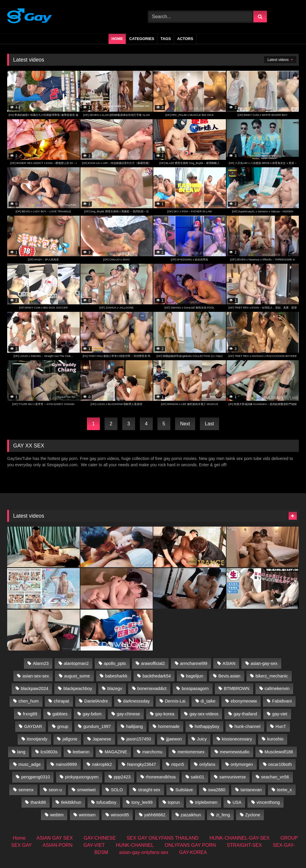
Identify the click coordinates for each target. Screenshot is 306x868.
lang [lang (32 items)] (21, 752)
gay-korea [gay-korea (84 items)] (165, 714)
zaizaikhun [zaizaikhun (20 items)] (191, 815)
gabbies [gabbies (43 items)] (60, 714)
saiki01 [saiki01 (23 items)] (197, 777)
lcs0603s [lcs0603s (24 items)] (49, 752)
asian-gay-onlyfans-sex (144, 852)
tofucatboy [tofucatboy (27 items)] (106, 802)
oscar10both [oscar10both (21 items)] (280, 764)
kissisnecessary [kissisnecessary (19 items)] (237, 739)
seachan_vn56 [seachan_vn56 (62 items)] (275, 777)
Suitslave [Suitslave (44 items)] (184, 790)
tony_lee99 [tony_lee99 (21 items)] (142, 802)
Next (185, 424)
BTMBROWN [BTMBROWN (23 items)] (237, 688)
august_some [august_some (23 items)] (77, 676)
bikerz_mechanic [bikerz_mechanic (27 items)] (272, 676)
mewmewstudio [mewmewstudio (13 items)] (234, 752)
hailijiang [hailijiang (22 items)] (134, 726)
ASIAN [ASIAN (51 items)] (229, 663)
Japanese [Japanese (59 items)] (102, 739)
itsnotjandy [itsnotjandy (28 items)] (37, 739)
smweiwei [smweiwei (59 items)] (86, 790)
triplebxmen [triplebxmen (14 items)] (206, 802)
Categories (142, 39)
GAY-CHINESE (100, 838)
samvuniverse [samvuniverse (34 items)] (233, 777)
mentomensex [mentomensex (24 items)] (191, 752)
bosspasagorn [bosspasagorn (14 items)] (195, 688)
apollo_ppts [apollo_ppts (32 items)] (115, 663)
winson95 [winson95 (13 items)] (120, 815)
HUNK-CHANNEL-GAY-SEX (240, 838)
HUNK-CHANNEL (135, 845)
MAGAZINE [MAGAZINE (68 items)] (116, 752)
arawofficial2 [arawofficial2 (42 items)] (153, 663)
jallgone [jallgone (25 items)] (70, 739)
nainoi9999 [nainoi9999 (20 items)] (66, 764)
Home (117, 39)
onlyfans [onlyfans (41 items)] (207, 764)
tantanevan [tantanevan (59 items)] (251, 790)
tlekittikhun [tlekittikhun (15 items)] (71, 802)
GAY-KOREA (193, 852)
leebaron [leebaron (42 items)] (81, 752)
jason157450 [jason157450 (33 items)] (139, 739)
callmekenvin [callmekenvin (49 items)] (277, 688)
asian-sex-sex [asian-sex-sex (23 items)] (36, 676)
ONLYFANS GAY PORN (190, 845)
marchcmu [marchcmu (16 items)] (152, 752)
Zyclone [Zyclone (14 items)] (253, 815)
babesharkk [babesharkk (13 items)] (116, 676)
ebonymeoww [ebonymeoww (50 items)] (244, 701)
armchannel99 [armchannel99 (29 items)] (194, 663)
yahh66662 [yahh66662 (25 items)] (155, 815)
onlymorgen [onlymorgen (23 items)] (242, 764)
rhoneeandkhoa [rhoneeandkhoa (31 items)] (161, 777)
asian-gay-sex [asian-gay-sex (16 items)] (264, 663)
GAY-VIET (94, 845)
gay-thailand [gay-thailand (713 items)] (245, 714)
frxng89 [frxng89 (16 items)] (30, 714)
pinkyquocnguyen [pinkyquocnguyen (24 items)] (82, 777)
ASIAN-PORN (58, 845)
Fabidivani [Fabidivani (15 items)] (282, 701)
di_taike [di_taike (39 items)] (208, 701)
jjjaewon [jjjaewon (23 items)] (174, 739)
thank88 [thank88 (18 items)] (38, 802)
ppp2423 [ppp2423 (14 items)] (122, 777)
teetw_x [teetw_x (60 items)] (284, 790)
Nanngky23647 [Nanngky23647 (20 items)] (141, 764)
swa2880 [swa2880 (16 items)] (217, 790)
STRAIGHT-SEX (244, 845)
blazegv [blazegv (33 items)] (115, 688)
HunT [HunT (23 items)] (281, 726)
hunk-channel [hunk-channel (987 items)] (247, 726)
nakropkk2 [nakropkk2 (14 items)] (102, 764)
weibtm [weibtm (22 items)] (57, 815)
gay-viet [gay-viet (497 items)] (280, 714)
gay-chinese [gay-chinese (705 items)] (128, 714)
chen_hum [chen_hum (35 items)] (29, 701)
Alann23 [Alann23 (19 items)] (41, 663)
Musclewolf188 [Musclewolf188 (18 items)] (279, 752)
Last (209, 424)
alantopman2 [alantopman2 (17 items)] (76, 663)
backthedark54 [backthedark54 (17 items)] (157, 676)
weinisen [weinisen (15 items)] (87, 815)
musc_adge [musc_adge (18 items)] (30, 764)
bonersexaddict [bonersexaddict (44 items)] (152, 688)
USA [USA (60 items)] (237, 802)
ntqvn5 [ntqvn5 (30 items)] (178, 764)
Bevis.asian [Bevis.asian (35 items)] (229, 676)
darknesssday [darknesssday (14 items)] (136, 701)
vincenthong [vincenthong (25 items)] (268, 802)
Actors (185, 39)
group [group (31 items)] (63, 726)
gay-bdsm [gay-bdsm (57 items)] (92, 714)
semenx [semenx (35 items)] (26, 790)
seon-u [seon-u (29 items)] (55, 790)
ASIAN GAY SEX (55, 838)
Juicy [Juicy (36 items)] (202, 739)
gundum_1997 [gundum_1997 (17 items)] (97, 726)
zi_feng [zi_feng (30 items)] (223, 815)
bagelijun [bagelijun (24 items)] (195, 676)
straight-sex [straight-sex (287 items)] (149, 790)
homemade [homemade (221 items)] (169, 726)
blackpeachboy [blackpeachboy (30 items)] (78, 688)
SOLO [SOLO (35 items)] (117, 790)
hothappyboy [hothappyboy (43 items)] (207, 726)
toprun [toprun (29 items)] (174, 802)
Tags (166, 39)
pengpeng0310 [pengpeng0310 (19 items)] (36, 777)
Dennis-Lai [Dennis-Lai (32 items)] (175, 701)
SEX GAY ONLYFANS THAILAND (163, 838)
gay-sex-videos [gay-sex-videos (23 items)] (204, 714)
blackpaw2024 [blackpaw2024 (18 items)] (34, 688)
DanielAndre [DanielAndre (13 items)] (96, 701)
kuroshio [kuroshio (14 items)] (275, 739)
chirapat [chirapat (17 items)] (61, 701)
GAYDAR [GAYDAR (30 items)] (33, 726)
